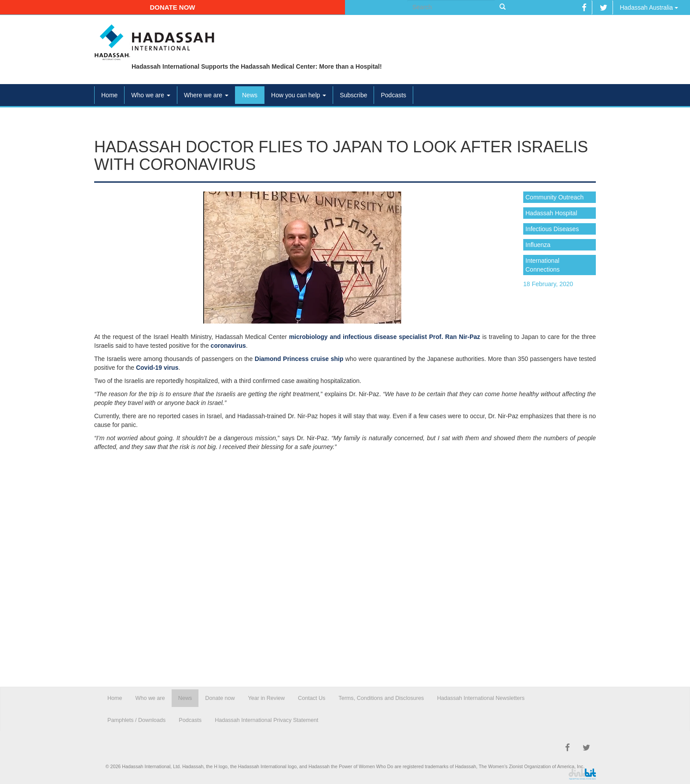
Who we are (151, 95)
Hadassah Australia (649, 7)
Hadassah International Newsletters (481, 698)
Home (109, 95)
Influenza (538, 245)
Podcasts (393, 95)
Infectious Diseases (552, 229)
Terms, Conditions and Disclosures (381, 698)
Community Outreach (554, 197)
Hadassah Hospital (551, 213)
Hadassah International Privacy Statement (266, 720)
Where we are (206, 95)
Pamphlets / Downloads (136, 720)
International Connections (543, 265)
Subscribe (353, 95)
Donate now (172, 7)
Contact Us (312, 698)
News (250, 95)
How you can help (299, 95)
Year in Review (267, 698)
